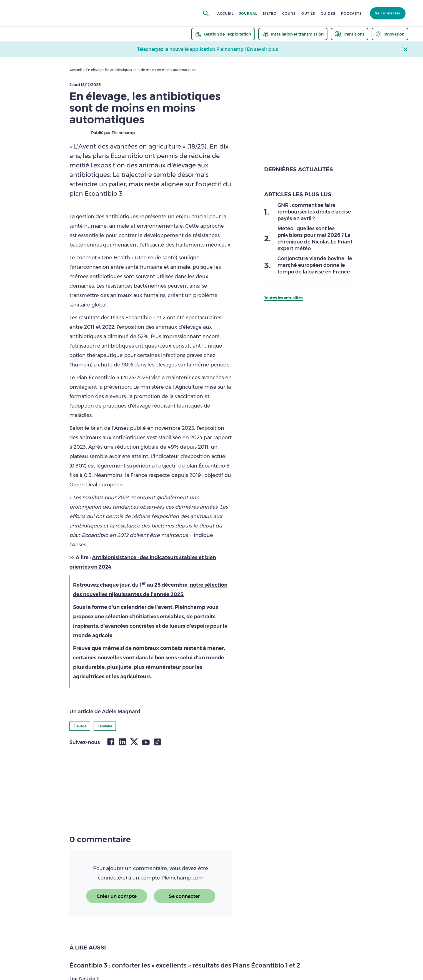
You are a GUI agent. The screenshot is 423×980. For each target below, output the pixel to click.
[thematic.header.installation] (293, 34)
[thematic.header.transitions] (350, 34)
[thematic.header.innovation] (390, 34)
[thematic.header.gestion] (223, 34)
